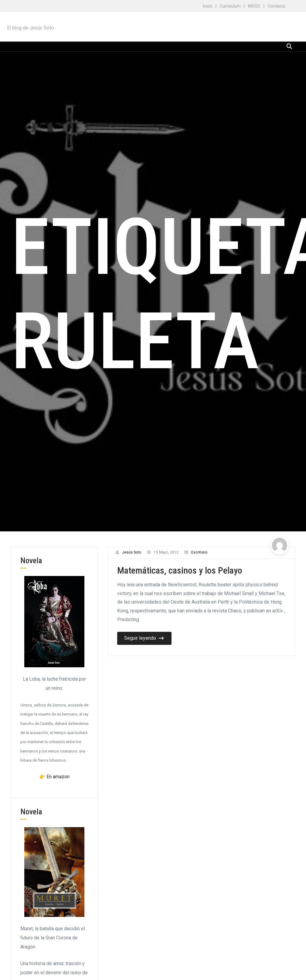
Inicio (208, 6)
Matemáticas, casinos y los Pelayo (180, 570)
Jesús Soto (132, 552)
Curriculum (230, 6)
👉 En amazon (54, 777)
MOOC (254, 6)
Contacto (277, 6)
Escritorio (199, 552)
